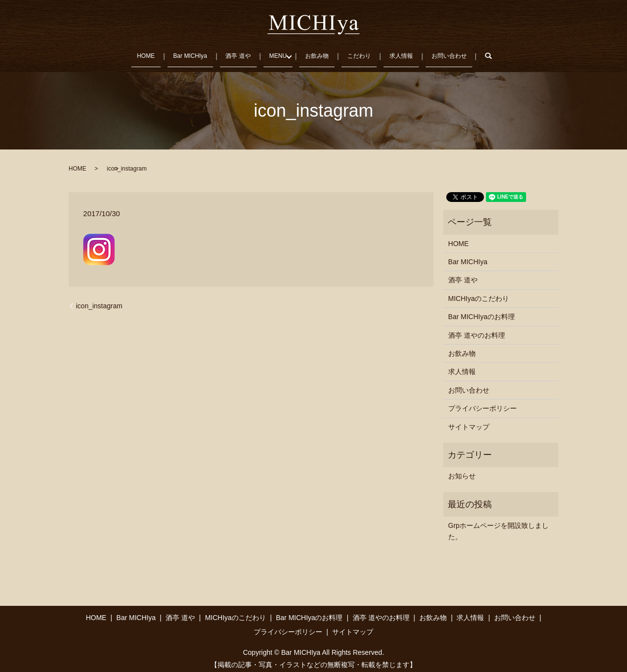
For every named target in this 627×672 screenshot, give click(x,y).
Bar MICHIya (183, 52)
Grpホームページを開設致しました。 (498, 525)
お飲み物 (318, 52)
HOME (137, 52)
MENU (276, 52)
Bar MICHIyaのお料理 (482, 311)
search (503, 53)
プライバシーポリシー (482, 402)
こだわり (362, 52)
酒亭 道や (234, 52)
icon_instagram (99, 299)
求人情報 (406, 52)
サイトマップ (469, 421)
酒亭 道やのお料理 (477, 329)
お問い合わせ (456, 52)
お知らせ (462, 470)
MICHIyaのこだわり (479, 293)
